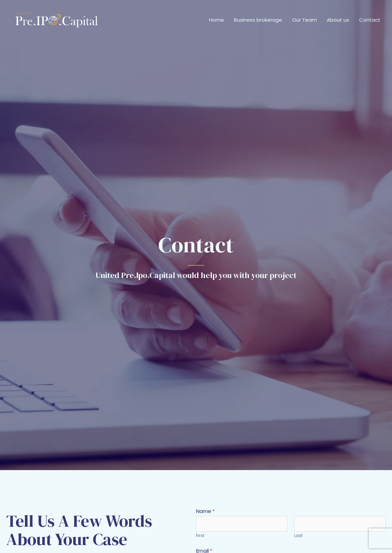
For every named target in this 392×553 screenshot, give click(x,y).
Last (298, 536)
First (200, 536)
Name (205, 511)
